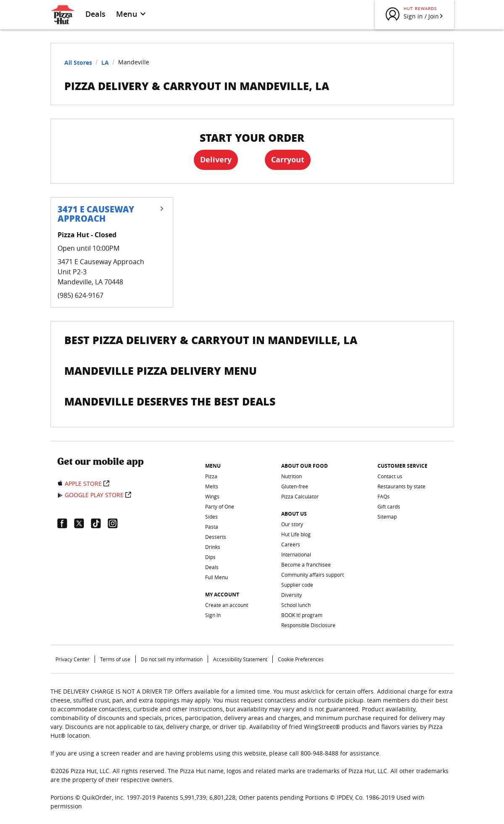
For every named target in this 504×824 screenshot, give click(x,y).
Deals (96, 14)
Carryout (288, 160)
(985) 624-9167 (80, 295)
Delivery (216, 160)
